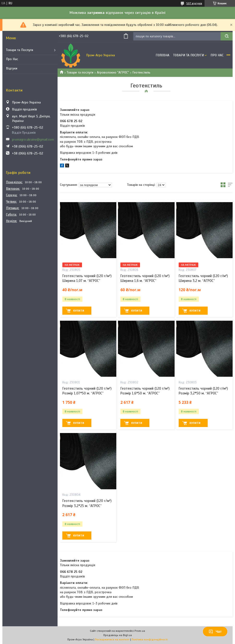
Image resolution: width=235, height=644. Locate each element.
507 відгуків (194, 3)
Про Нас (12, 59)
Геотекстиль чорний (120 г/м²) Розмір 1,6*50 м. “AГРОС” (145, 391)
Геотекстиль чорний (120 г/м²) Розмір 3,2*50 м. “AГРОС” (203, 391)
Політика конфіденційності (150, 639)
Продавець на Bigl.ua (118, 635)
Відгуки (12, 68)
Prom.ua (140, 631)
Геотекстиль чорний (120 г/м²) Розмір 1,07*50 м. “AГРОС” (87, 391)
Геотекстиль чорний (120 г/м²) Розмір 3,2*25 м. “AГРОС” (87, 503)
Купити (79, 311)
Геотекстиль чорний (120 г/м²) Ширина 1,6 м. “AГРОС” (145, 278)
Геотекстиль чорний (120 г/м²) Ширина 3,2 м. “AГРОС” (203, 278)
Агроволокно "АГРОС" (113, 72)
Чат (215, 632)
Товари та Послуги (20, 50)
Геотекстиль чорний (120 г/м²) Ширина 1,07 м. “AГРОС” (87, 278)
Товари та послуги (80, 72)
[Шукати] (227, 36)
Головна (162, 55)
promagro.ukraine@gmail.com (33, 140)
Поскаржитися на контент (112, 639)
